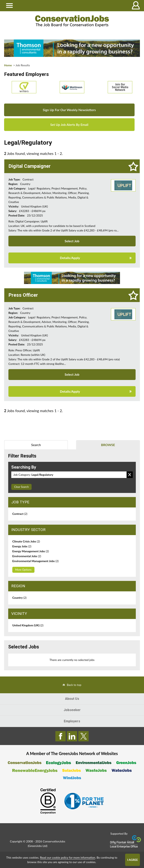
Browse (108, 445)
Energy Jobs (22, 546)
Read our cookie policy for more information (68, 857)
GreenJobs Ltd (38, 846)
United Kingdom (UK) (28, 625)
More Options (23, 570)
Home (8, 65)
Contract (20, 514)
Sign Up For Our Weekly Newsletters (69, 110)
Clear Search (21, 487)
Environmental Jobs (27, 556)
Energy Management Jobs (31, 551)
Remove (130, 475)
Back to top (74, 685)
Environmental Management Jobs (35, 561)
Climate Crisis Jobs (26, 541)
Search (36, 445)
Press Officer (23, 295)
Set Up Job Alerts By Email (69, 125)
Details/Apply (70, 258)
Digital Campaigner (30, 166)
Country (19, 598)
